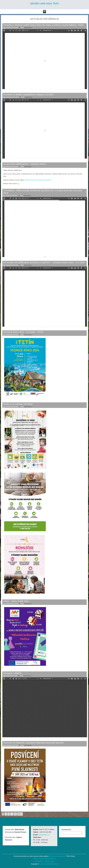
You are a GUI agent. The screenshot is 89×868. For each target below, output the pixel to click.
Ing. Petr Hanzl (44, 864)
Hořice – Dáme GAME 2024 (16, 601)
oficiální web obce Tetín (44, 3)
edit (51, 864)
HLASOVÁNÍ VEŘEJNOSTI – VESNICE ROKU (25, 164)
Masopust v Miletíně (12, 673)
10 (15, 814)
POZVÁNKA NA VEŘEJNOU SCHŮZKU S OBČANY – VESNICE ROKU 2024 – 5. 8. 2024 (44, 263)
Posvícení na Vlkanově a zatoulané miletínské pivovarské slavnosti (33, 743)
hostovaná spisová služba (57, 856)
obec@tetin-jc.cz (44, 835)
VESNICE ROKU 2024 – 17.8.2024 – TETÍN (23, 332)
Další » (20, 814)
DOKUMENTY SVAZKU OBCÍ (45, 861)
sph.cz (56, 864)
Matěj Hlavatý (28, 28)
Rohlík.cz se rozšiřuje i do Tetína (18, 404)
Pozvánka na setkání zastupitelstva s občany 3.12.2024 (28, 95)
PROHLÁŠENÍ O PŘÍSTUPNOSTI (45, 859)
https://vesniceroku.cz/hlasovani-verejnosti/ (38, 180)
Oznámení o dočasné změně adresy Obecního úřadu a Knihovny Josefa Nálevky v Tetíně (43, 25)
